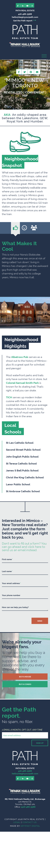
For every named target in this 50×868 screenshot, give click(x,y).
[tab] (15, 228)
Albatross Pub (20, 357)
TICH (9, 397)
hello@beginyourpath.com (25, 17)
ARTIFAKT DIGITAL (30, 826)
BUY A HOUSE (25, 677)
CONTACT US (29, 822)
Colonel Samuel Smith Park (22, 383)
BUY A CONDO (25, 684)
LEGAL (17, 822)
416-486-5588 (25, 14)
